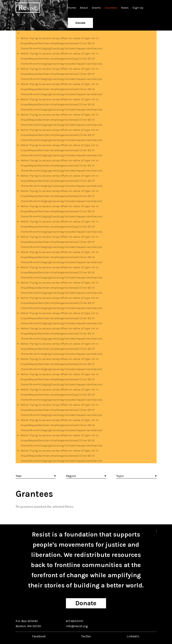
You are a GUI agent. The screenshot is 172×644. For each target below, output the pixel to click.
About (84, 8)
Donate (80, 23)
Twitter (86, 636)
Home (72, 8)
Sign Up (138, 8)
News (125, 8)
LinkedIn (133, 636)
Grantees (111, 8)
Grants (96, 8)
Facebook (39, 636)
